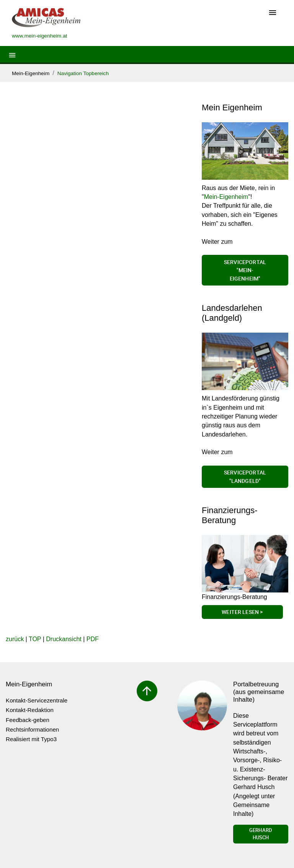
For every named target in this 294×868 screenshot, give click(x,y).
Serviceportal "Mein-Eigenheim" (245, 270)
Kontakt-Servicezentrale (37, 700)
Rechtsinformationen (32, 729)
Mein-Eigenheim (31, 73)
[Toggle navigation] (273, 13)
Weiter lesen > (242, 612)
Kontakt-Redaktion (30, 710)
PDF (93, 639)
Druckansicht (64, 639)
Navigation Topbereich (83, 73)
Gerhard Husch (261, 834)
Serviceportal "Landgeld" (245, 477)
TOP (35, 639)
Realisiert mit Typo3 (31, 739)
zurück (15, 639)
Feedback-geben (28, 720)
